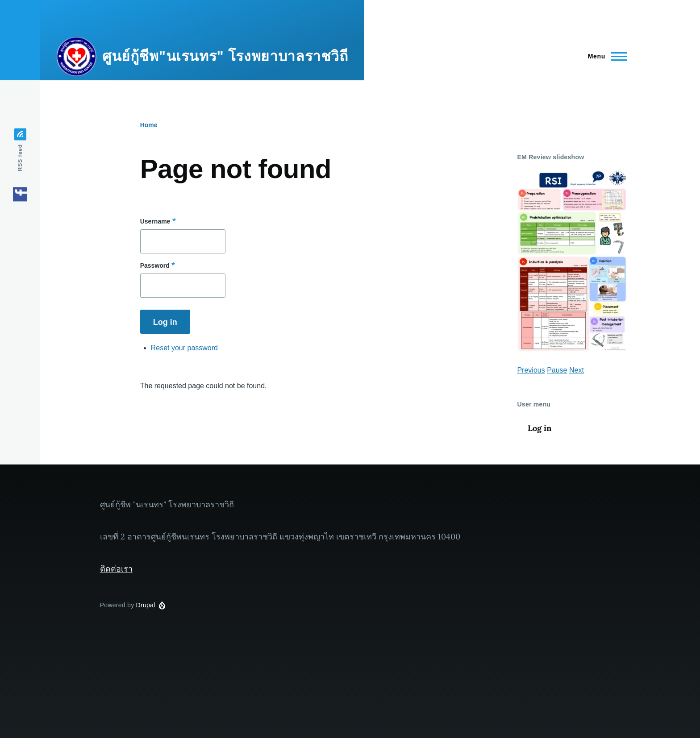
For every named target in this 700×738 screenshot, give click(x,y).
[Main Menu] (605, 56)
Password (155, 265)
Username (155, 221)
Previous (531, 370)
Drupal (146, 605)
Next (577, 370)
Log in (540, 428)
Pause (557, 370)
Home (149, 125)
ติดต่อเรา (116, 569)
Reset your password (184, 348)
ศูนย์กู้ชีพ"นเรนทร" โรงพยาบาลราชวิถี (225, 56)
